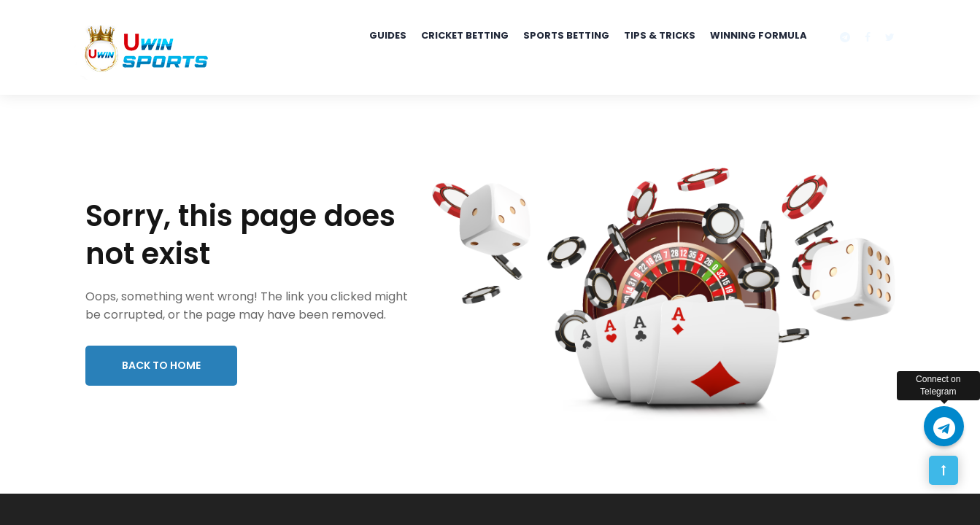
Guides (388, 35)
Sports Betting (566, 35)
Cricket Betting (465, 35)
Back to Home (161, 365)
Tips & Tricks (660, 35)
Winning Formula (759, 35)
